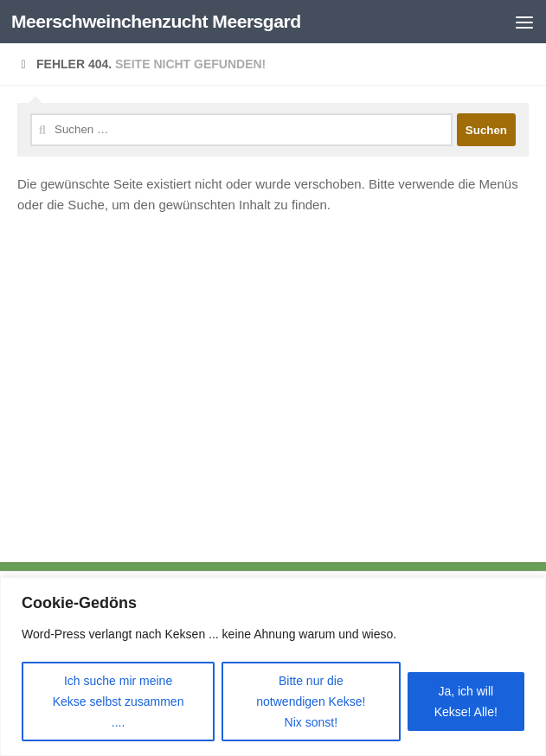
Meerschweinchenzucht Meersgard (156, 21)
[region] (273, 666)
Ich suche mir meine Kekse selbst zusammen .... (119, 702)
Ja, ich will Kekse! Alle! (466, 702)
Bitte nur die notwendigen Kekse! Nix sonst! (311, 702)
